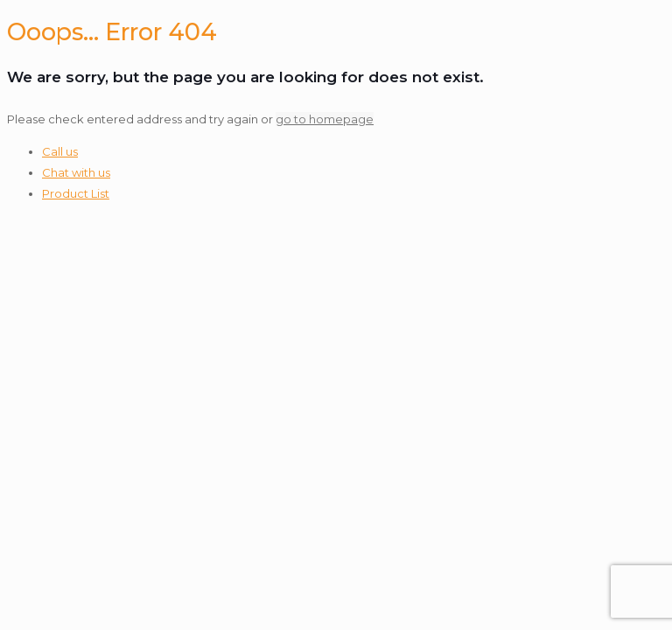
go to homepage (325, 119)
